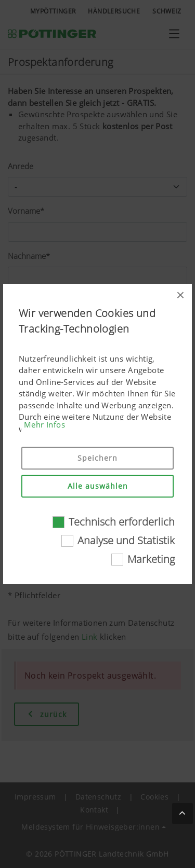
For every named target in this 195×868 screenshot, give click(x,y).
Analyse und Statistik (126, 540)
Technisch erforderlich (122, 522)
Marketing (151, 559)
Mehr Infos (44, 424)
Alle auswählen (98, 486)
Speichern (97, 458)
